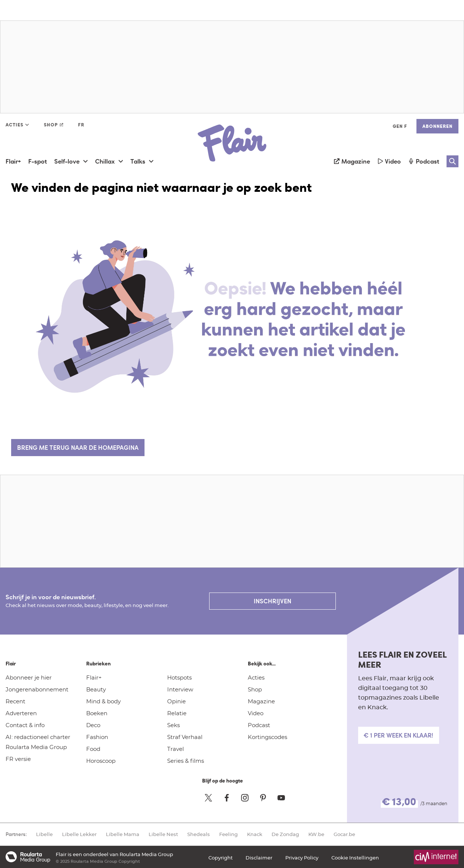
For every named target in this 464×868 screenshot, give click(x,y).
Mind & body (103, 701)
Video (256, 713)
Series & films (186, 761)
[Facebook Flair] (227, 798)
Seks (173, 725)
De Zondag (285, 834)
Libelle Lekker (79, 834)
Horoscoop (101, 761)
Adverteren (21, 713)
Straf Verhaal (185, 737)
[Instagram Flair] (245, 798)
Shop (255, 689)
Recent (15, 701)
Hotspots (179, 677)
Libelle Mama (123, 834)
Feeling (228, 834)
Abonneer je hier (29, 677)
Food (93, 749)
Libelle (44, 834)
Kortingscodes (267, 737)
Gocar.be (344, 834)
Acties (256, 677)
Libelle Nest (163, 834)
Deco (93, 725)
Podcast (259, 725)
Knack (255, 834)
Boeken (97, 713)
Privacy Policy (302, 858)
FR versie (18, 759)
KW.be (316, 834)
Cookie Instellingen (355, 858)
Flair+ (94, 677)
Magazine (261, 701)
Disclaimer (259, 858)
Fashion (97, 737)
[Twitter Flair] (208, 798)
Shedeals (199, 834)
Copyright (220, 858)
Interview (180, 689)
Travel (176, 749)
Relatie (177, 713)
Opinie (176, 701)
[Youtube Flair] (281, 798)
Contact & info (25, 725)
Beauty (96, 689)
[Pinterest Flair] (263, 798)
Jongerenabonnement (37, 689)
